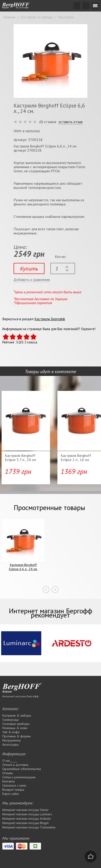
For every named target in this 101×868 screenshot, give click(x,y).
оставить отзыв (71, 122)
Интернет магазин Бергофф (20, 696)
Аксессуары (10, 744)
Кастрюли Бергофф (50, 319)
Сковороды (10, 720)
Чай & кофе (11, 732)
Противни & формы (16, 736)
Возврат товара (13, 790)
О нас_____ (10, 761)
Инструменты (12, 740)
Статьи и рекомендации (19, 777)
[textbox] (63, 268)
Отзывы (8, 773)
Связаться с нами (14, 785)
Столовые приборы (16, 724)
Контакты (9, 781)
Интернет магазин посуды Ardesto (27, 819)
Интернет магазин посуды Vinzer (25, 810)
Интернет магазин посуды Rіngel (25, 823)
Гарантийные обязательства (22, 769)
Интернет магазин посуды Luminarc (27, 814)
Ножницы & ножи (15, 728)
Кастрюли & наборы (17, 715)
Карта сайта (10, 794)
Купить (29, 269)
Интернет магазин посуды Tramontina (29, 827)
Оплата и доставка (15, 765)
